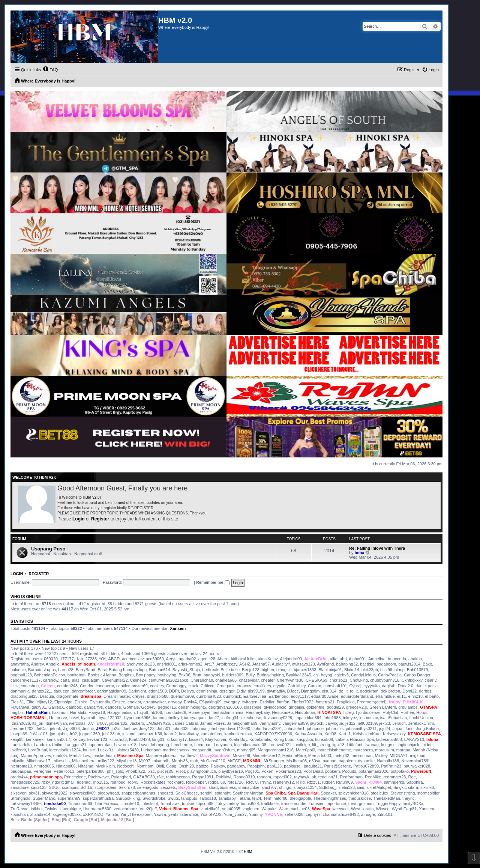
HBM (248, 852)
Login (79, 519)
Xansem (178, 628)
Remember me (213, 582)
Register (100, 519)
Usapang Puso (48, 549)
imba (360, 553)
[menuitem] (50, 70)
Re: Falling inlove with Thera (377, 548)
